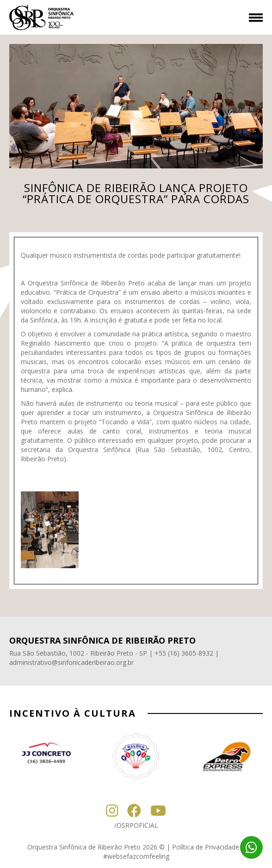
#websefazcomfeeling (136, 856)
